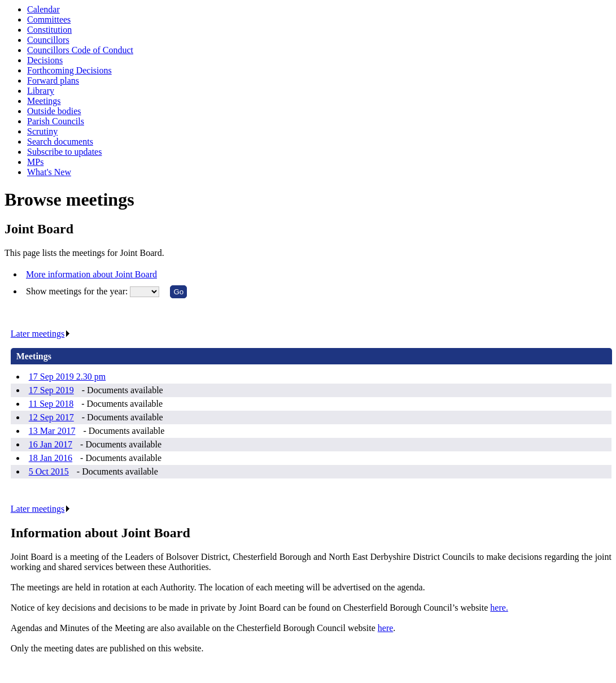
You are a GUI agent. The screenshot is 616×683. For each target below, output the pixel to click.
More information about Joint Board (91, 274)
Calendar (43, 9)
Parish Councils (56, 121)
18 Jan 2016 (51, 458)
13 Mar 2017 (52, 431)
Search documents (60, 142)
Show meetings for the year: (78, 291)
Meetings (44, 101)
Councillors (48, 40)
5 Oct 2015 (49, 471)
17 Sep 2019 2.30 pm (67, 377)
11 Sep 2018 (51, 404)
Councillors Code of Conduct (80, 50)
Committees (49, 19)
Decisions (45, 60)
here (386, 628)
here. (499, 608)
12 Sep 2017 (51, 417)
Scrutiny (42, 131)
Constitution (49, 30)
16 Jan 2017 (51, 444)
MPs (35, 162)
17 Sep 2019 (51, 390)
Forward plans (53, 81)
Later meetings (41, 334)
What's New (49, 172)
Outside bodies (54, 111)
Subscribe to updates (64, 152)
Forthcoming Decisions (69, 70)
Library (41, 91)
